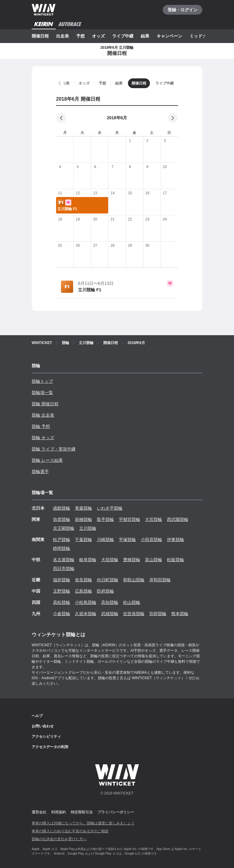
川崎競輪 (105, 540)
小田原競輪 (151, 540)
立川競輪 (88, 528)
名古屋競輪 (64, 560)
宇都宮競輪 (129, 519)
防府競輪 (105, 591)
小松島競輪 (86, 602)
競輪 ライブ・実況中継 (54, 449)
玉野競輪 (62, 591)
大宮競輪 (154, 519)
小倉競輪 (62, 614)
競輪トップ (42, 381)
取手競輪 (105, 519)
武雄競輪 (110, 614)
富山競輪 (154, 560)
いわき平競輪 (110, 508)
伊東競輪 (175, 540)
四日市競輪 (64, 569)
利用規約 (58, 812)
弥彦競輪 (62, 519)
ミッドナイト (202, 36)
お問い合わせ (43, 726)
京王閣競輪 (64, 528)
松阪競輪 (175, 560)
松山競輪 (132, 602)
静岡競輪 (62, 548)
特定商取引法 (82, 812)
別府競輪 (158, 614)
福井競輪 (62, 580)
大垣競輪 (110, 560)
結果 (145, 36)
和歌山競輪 (134, 580)
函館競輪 (62, 508)
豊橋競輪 (132, 560)
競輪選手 (40, 472)
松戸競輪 (62, 540)
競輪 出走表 (43, 415)
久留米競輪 (86, 614)
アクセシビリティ (46, 737)
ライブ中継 (123, 36)
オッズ (98, 36)
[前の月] (61, 118)
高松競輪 (62, 602)
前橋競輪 (83, 519)
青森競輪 (83, 508)
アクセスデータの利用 (50, 747)
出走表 (62, 36)
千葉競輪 (83, 540)
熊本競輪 (180, 614)
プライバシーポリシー (116, 812)
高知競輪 (110, 602)
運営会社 (39, 812)
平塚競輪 (127, 540)
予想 (80, 36)
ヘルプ (37, 716)
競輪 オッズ (43, 438)
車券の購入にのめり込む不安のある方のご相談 (70, 831)
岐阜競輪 (88, 560)
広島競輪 (83, 591)
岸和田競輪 (160, 580)
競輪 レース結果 (47, 460)
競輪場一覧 (42, 393)
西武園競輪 (178, 519)
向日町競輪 (108, 580)
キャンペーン (169, 36)
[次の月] (173, 118)
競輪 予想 (41, 426)
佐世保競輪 (134, 614)
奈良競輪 (83, 580)
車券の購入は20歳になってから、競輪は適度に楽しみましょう (83, 823)
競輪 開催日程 (45, 404)
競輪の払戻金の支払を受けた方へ (59, 839)
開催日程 (40, 36)
